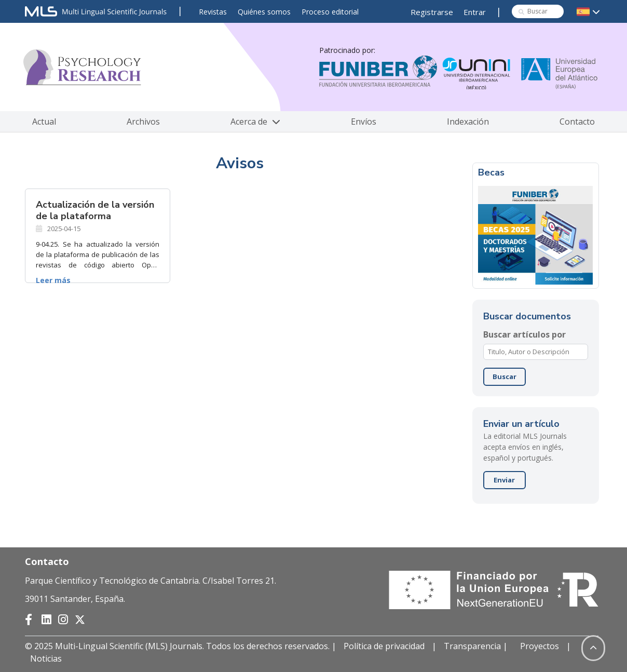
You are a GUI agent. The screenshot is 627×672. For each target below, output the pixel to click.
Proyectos (540, 646)
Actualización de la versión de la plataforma (95, 210)
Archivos (143, 122)
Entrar (475, 12)
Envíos (364, 122)
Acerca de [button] (255, 122)
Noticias (46, 658)
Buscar (505, 377)
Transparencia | (477, 646)
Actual (44, 122)
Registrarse (432, 12)
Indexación (468, 122)
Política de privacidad (384, 646)
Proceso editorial (330, 12)
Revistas (213, 12)
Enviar (504, 480)
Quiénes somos (264, 12)
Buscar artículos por (524, 334)
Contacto (577, 122)
